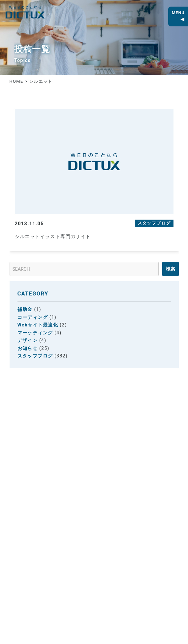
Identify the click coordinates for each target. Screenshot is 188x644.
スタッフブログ (35, 356)
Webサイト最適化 (38, 325)
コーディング (33, 317)
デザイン (28, 340)
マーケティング (35, 333)
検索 (171, 269)
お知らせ (28, 348)
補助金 (25, 309)
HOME (16, 81)
